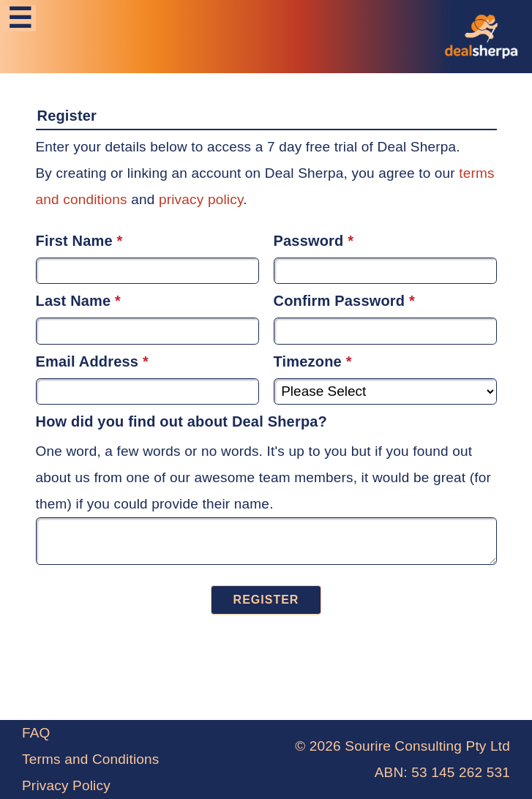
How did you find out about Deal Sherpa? (182, 421)
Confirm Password (340, 301)
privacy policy (201, 199)
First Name (74, 241)
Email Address (87, 361)
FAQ (36, 733)
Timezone (308, 361)
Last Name (74, 301)
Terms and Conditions (91, 759)
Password (309, 241)
